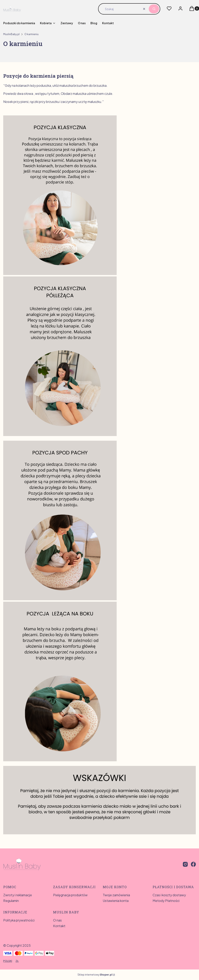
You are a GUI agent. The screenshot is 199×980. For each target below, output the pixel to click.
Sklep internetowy (95, 975)
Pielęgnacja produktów (70, 895)
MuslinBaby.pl (11, 34)
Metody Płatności (166, 901)
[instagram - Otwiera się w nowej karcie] (185, 864)
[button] (154, 9)
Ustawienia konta (116, 901)
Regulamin (11, 901)
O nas (57, 920)
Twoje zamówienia (116, 895)
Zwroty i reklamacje (18, 895)
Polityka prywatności (19, 920)
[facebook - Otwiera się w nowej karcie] (193, 864)
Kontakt (59, 926)
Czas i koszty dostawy (169, 895)
